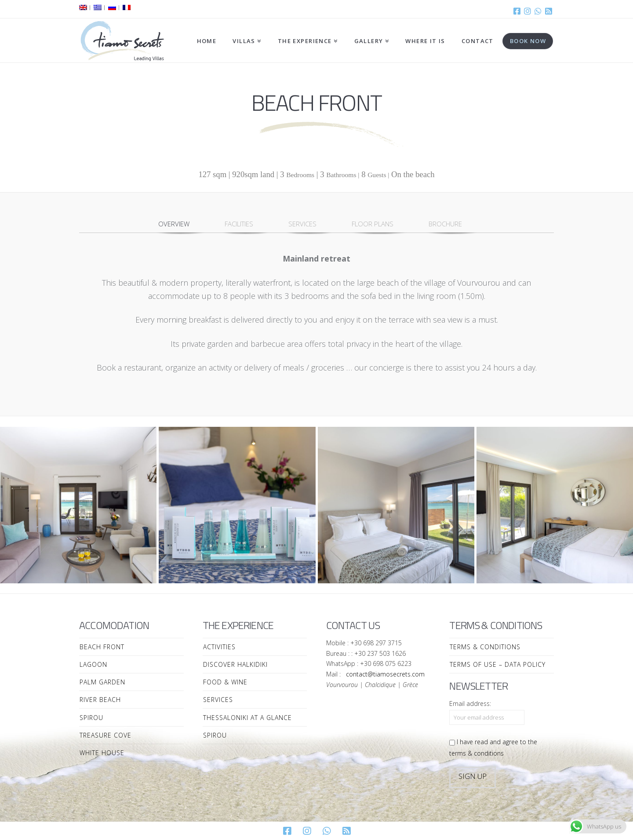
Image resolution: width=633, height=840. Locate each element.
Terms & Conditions (485, 647)
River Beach (100, 700)
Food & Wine (225, 682)
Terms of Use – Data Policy (498, 664)
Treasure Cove (105, 735)
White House (102, 753)
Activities (219, 647)
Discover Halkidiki (235, 664)
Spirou (91, 718)
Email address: (470, 704)
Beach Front (102, 647)
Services (218, 700)
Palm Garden (102, 682)
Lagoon (93, 664)
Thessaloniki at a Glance (247, 718)
